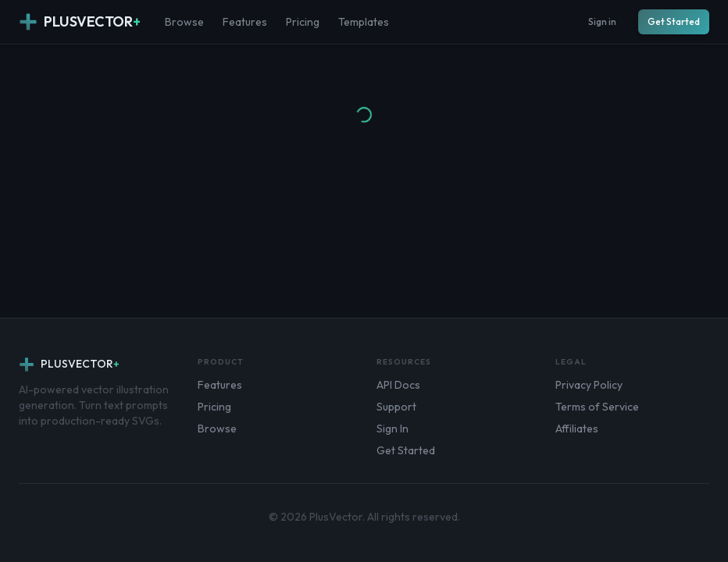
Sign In (393, 429)
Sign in (602, 21)
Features (245, 22)
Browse (184, 22)
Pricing (303, 22)
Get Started (674, 21)
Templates (364, 22)
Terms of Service (597, 407)
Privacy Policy (589, 385)
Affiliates (577, 429)
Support (396, 407)
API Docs (398, 385)
